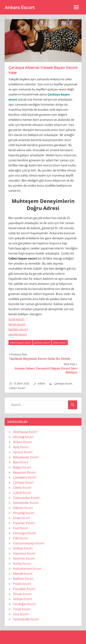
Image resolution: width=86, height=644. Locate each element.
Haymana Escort (24, 553)
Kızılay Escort (22, 564)
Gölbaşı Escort (23, 548)
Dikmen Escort (23, 508)
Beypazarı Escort (24, 472)
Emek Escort (21, 518)
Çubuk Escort (22, 493)
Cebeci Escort (17, 388)
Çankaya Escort (63, 383)
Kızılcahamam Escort (27, 569)
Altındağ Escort (23, 437)
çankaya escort (42, 343)
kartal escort (17, 324)
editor (42, 383)
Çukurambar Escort (26, 498)
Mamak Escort (23, 574)
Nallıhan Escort (23, 579)
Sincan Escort (22, 594)
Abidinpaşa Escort (25, 432)
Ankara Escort (20, 8)
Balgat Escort (22, 467)
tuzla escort (16, 319)
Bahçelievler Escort (26, 457)
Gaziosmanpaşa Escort (29, 543)
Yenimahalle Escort (26, 619)
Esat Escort (21, 528)
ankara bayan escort (20, 343)
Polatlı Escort (22, 584)
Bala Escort (21, 462)
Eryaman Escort (24, 523)
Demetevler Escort (26, 503)
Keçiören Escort (24, 558)
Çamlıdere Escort (25, 477)
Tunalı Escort (22, 609)
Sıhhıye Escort (23, 599)
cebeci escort (60, 343)
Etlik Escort (21, 538)
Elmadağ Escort (24, 513)
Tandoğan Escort (25, 604)
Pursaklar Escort (24, 589)
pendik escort (18, 334)
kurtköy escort (18, 329)
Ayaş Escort (21, 447)
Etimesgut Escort (25, 533)
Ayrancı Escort (23, 452)
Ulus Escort (21, 614)
